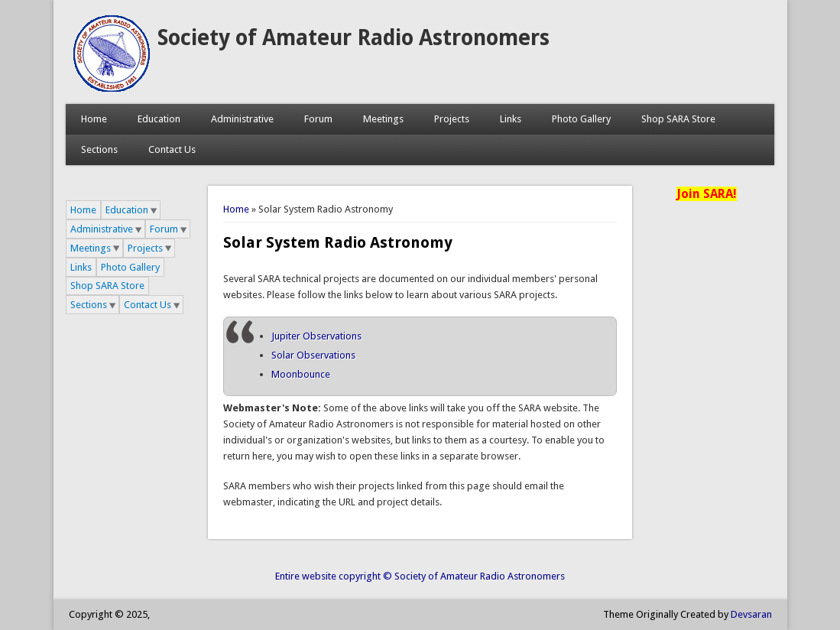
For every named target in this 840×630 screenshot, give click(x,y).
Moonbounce (301, 374)
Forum (318, 119)
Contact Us (172, 149)
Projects (452, 119)
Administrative (242, 119)
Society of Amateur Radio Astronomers (354, 38)
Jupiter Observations (316, 336)
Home (94, 119)
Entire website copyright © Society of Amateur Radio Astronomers (420, 576)
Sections (99, 149)
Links (511, 119)
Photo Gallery (581, 119)
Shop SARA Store (678, 119)
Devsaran (751, 614)
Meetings (383, 119)
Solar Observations (313, 355)
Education (159, 119)
